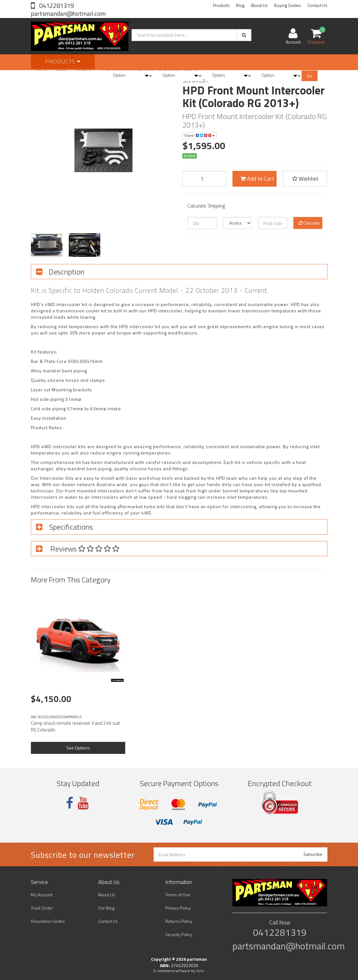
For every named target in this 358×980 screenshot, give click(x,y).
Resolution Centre (48, 921)
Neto (200, 971)
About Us (259, 5)
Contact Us (317, 5)
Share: (200, 135)
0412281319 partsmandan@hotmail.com (68, 9)
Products (221, 5)
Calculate (309, 223)
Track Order (42, 908)
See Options (78, 748)
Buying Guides (288, 5)
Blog (240, 5)
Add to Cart (257, 179)
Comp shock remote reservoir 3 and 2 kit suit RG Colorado (75, 726)
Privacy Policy (178, 908)
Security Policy (179, 934)
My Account (42, 895)
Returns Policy (179, 921)
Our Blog (106, 908)
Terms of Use (178, 895)
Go (310, 76)
